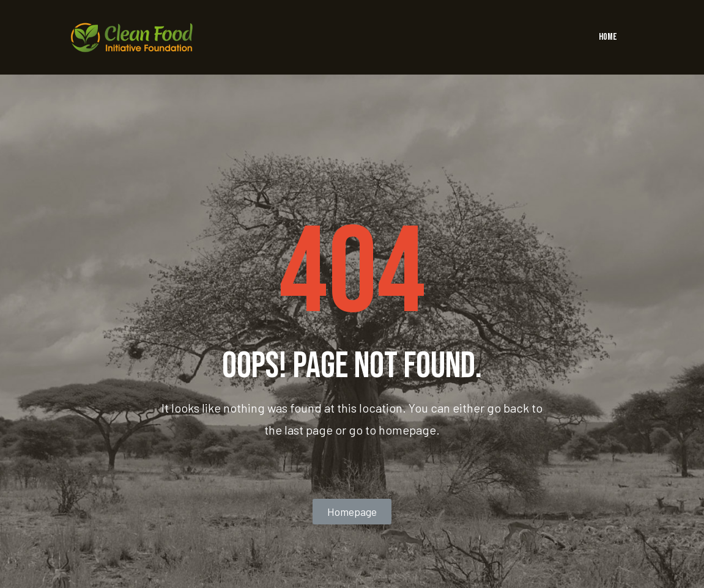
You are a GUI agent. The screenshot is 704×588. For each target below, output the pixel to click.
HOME (608, 37)
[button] (352, 512)
